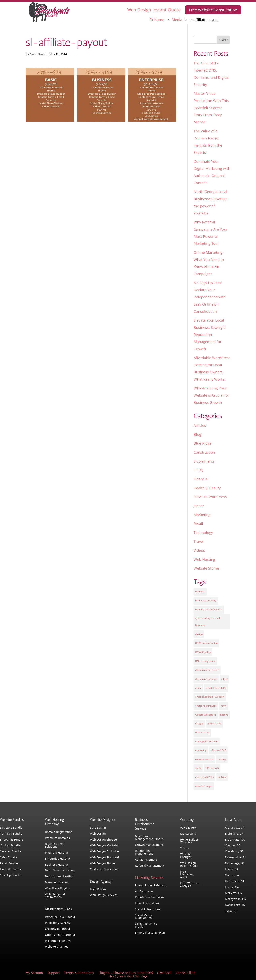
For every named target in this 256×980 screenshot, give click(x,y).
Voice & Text (188, 828)
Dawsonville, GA (236, 858)
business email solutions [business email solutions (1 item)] (209, 609)
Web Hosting (204, 559)
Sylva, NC (231, 911)
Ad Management (146, 860)
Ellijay (199, 470)
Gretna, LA (232, 875)
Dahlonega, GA (235, 864)
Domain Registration (59, 832)
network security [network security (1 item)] (204, 759)
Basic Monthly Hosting (60, 871)
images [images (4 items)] (199, 724)
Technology (203, 533)
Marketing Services (149, 878)
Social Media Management (144, 917)
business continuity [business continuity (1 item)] (206, 601)
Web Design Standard (104, 858)
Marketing (202, 515)
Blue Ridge (203, 443)
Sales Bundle (9, 858)
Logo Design (98, 828)
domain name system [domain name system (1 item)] (207, 670)
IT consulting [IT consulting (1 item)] (202, 732)
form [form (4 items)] (224, 706)
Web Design (98, 834)
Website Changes (57, 947)
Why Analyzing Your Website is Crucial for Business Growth (211, 395)
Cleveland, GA (234, 852)
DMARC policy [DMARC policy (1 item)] (203, 652)
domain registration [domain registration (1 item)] (206, 679)
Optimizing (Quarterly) (60, 935)
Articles (200, 425)
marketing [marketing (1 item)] (201, 750)
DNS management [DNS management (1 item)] (205, 661)
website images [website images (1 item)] (204, 786)
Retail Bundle (9, 864)
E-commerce (204, 461)
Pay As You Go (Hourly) (60, 917)
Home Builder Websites (189, 841)
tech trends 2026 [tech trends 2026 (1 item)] (205, 777)
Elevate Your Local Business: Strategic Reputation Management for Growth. (209, 335)
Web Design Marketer (104, 846)
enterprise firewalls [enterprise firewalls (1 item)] (206, 706)
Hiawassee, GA (235, 881)
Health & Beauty (207, 488)
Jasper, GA (232, 887)
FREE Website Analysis (189, 885)
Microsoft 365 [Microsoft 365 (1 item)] (218, 750)
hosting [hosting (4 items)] (224, 715)
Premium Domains (57, 838)
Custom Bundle (10, 846)
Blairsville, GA (234, 834)
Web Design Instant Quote (154, 10)
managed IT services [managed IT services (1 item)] (207, 741)
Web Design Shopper (104, 840)
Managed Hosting (57, 883)
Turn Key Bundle (11, 834)
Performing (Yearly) (58, 941)
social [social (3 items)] (198, 768)
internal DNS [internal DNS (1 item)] (215, 724)
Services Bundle (11, 852)
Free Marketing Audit (187, 875)
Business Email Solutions (55, 845)
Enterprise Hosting (57, 859)
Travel (199, 541)
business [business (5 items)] (200, 592)
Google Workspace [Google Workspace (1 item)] (206, 715)
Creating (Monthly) (57, 929)
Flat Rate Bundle (11, 869)
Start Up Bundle (11, 875)
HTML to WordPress (210, 497)
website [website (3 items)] (222, 777)
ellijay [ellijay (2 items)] (224, 679)
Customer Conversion (104, 869)
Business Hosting (57, 865)
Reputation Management (144, 852)
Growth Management (149, 845)
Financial (201, 479)
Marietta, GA (233, 893)
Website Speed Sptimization (55, 896)
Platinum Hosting (57, 853)
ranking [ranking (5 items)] (222, 759)
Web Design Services (104, 895)
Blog (197, 434)
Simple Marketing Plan (150, 933)
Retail (198, 524)
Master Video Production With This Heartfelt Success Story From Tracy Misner (211, 108)
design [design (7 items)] (199, 634)
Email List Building (147, 903)
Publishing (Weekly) (58, 923)
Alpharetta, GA (235, 828)
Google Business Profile (146, 925)
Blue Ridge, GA (235, 840)
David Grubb (38, 54)
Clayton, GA (233, 846)
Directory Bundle (11, 828)
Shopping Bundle (12, 840)
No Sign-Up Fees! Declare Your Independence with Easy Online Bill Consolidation (210, 297)
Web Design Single (102, 864)
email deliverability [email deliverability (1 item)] (216, 688)
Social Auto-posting (148, 909)
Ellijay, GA (232, 869)
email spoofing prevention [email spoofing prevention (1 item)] (210, 697)
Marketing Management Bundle (149, 838)
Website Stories (207, 568)
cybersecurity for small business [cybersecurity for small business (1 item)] (208, 622)
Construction (204, 452)
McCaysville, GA (235, 899)
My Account (188, 834)
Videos (199, 550)
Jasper (199, 506)
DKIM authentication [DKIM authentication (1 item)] (206, 643)
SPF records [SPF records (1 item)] (212, 768)
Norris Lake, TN (235, 905)
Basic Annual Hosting (59, 877)
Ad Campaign (144, 892)
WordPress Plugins (57, 889)
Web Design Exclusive (104, 852)
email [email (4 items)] (198, 688)
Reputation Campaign (150, 897)
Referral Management (150, 866)
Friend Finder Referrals (150, 886)
